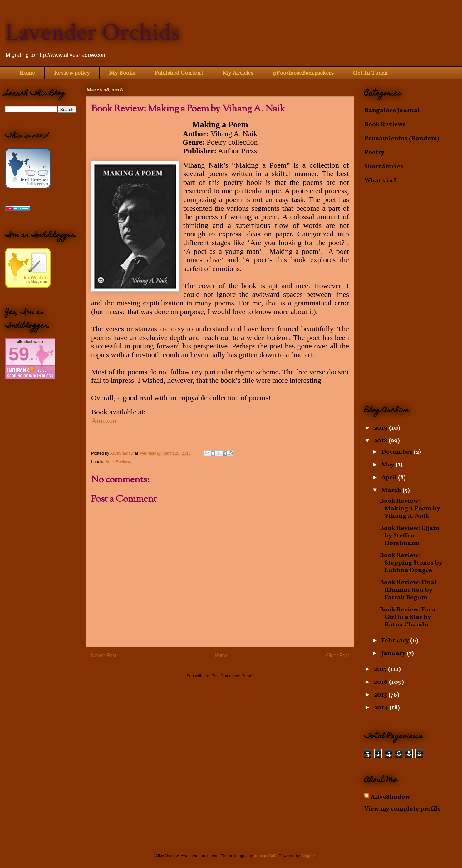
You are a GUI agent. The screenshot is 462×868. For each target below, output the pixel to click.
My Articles (238, 73)
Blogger (308, 856)
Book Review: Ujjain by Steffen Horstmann (410, 536)
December (398, 452)
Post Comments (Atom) (232, 676)
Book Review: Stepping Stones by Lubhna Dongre (411, 563)
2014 (382, 708)
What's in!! (381, 181)
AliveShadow (390, 797)
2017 (381, 669)
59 (19, 354)
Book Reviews (118, 462)
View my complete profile (403, 809)
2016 (381, 682)
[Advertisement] (410, 295)
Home (27, 73)
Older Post (337, 656)
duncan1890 (265, 856)
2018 (381, 441)
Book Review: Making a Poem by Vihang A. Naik (410, 509)
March (392, 491)
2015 (381, 695)
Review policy (72, 73)
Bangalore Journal (392, 111)
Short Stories (384, 167)
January (394, 653)
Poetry (374, 153)
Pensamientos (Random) (402, 139)
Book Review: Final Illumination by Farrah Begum (408, 590)
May (388, 465)
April (390, 478)
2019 (381, 428)
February (396, 641)
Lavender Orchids (92, 32)
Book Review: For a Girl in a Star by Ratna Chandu (408, 617)
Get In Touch (370, 73)
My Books (122, 73)
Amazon (104, 421)
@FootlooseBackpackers (303, 73)
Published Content (179, 73)
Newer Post (104, 656)
